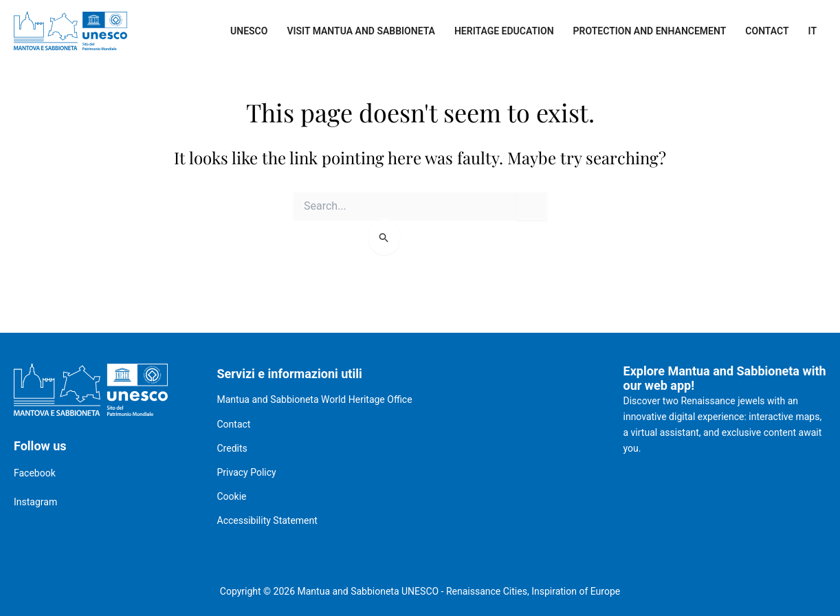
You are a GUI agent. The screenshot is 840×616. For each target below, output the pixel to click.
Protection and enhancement (650, 31)
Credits (232, 448)
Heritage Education (504, 31)
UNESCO (249, 31)
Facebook (35, 473)
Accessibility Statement (267, 520)
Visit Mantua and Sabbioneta (361, 31)
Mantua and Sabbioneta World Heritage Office (315, 399)
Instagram (35, 502)
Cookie (232, 496)
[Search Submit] (385, 237)
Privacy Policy (247, 472)
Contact (767, 31)
